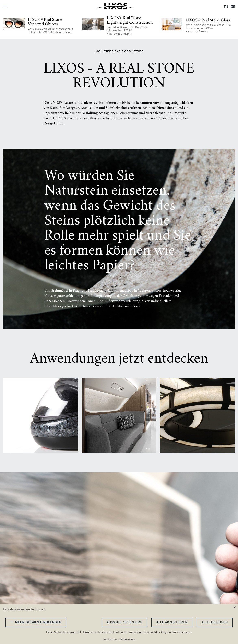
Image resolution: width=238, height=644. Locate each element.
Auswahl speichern (124, 622)
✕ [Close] (234, 607)
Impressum (110, 639)
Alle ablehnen (215, 622)
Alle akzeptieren (172, 622)
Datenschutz (127, 639)
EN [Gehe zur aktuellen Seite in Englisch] (226, 7)
